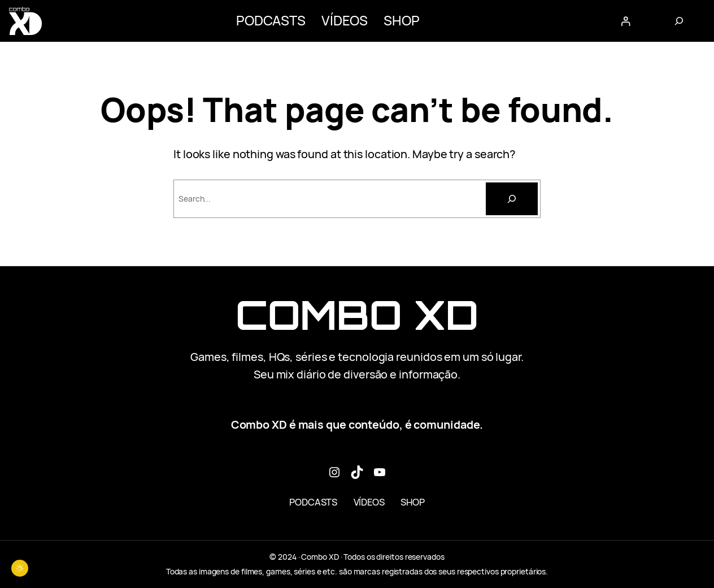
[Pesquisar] (512, 199)
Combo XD (357, 315)
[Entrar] (626, 21)
